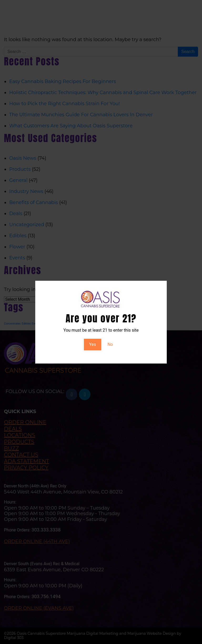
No (110, 344)
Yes (93, 344)
